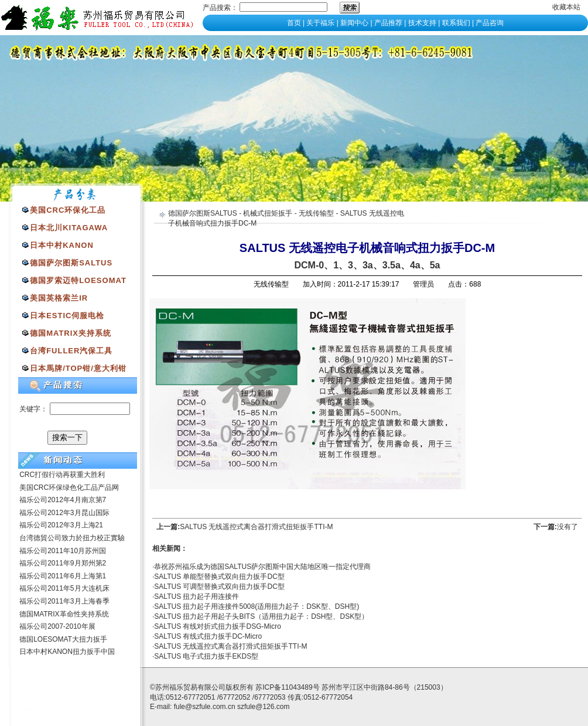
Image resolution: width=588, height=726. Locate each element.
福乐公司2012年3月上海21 (61, 525)
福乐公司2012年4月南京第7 (63, 500)
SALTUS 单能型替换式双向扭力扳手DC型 (219, 577)
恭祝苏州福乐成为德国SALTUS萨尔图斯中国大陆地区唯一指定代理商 (262, 567)
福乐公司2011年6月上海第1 (63, 576)
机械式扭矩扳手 (268, 213)
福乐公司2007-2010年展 (57, 626)
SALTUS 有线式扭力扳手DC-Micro (208, 636)
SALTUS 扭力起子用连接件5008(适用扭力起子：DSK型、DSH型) (257, 606)
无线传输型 (316, 213)
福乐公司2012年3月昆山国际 (64, 513)
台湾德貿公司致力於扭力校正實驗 (72, 538)
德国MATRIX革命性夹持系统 (64, 614)
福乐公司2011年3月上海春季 (64, 601)
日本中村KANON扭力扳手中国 (67, 652)
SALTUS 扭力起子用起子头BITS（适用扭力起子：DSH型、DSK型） (261, 616)
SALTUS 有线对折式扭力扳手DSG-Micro (217, 626)
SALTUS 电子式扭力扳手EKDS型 (206, 656)
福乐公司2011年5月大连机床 (64, 588)
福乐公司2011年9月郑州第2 (63, 563)
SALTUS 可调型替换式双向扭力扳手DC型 (219, 587)
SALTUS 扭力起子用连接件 (196, 597)
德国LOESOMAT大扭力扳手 (63, 639)
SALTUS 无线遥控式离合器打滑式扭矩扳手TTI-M (256, 527)
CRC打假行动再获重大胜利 (62, 475)
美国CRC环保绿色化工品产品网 (69, 488)
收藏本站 (566, 7)
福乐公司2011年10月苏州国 (63, 551)
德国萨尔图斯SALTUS (203, 213)
